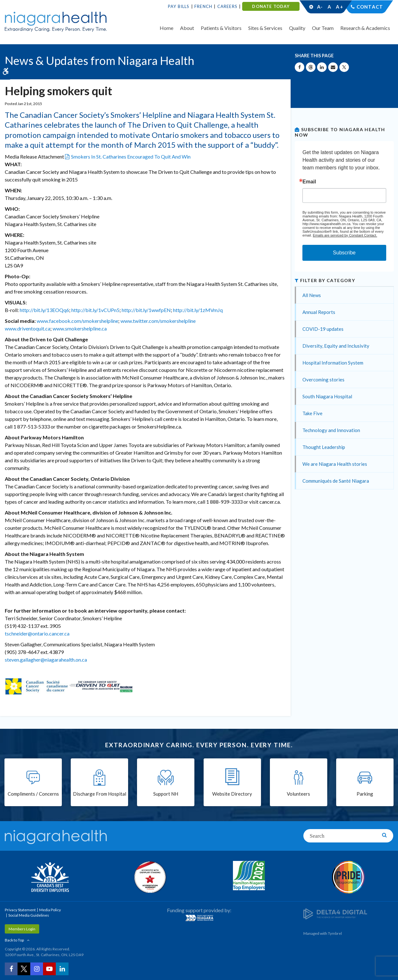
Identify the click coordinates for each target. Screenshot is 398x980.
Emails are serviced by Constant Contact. (345, 235)
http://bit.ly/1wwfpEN (146, 310)
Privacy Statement (20, 910)
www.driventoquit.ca (28, 328)
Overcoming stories (323, 380)
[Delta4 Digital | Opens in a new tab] (335, 914)
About (187, 28)
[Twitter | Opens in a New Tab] (24, 969)
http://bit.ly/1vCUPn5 (95, 310)
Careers (227, 6)
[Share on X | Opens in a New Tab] (344, 67)
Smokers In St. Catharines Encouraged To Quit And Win (131, 156)
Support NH (166, 794)
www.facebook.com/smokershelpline (77, 321)
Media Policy (50, 910)
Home (166, 28)
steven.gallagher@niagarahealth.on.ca (46, 660)
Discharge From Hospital (100, 794)
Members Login (22, 929)
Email (309, 182)
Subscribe (344, 253)
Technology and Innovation (331, 430)
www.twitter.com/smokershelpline (158, 321)
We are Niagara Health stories (335, 464)
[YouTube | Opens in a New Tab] (49, 969)
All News (312, 295)
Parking (365, 794)
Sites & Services (265, 28)
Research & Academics (365, 28)
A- (320, 7)
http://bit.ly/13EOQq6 (44, 310)
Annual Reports (319, 312)
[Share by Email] (333, 67)
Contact (370, 7)
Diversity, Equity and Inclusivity (336, 346)
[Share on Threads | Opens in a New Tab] (311, 67)
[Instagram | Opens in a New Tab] (37, 969)
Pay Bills (179, 6)
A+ (339, 7)
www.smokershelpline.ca (80, 328)
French (203, 6)
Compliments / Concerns (33, 794)
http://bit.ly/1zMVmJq (198, 310)
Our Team (323, 28)
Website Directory (232, 794)
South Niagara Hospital (327, 396)
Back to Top (14, 940)
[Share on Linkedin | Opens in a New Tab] (322, 67)
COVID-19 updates (323, 329)
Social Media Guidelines (29, 915)
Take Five (312, 413)
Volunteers (298, 794)
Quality (297, 28)
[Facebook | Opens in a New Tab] (11, 969)
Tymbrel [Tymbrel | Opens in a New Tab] (335, 933)
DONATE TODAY (271, 6)
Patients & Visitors (221, 28)
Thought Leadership (324, 447)
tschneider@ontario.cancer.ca (37, 633)
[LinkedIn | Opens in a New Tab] (62, 969)
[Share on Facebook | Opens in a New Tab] (300, 67)
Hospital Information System (333, 363)
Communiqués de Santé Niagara (336, 481)
